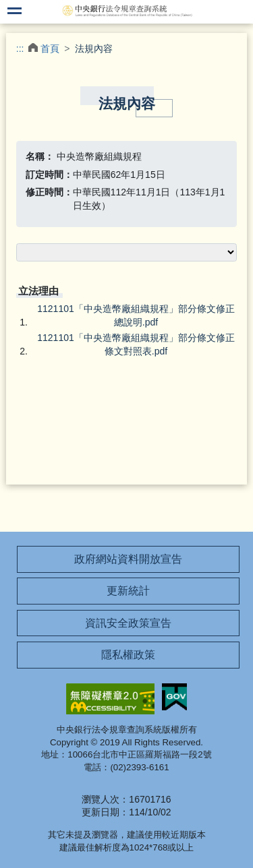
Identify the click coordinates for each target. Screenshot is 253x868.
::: (20, 49)
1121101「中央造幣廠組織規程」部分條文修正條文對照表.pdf (136, 344)
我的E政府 (175, 697)
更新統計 (128, 591)
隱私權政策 (128, 655)
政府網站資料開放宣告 (128, 559)
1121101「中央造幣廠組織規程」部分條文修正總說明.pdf (136, 315)
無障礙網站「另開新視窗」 (110, 699)
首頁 (50, 49)
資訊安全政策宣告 (128, 623)
